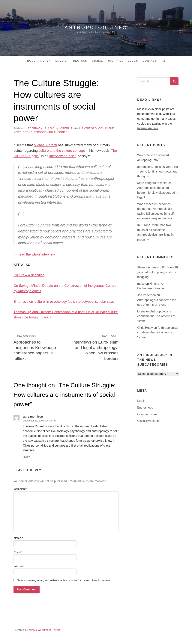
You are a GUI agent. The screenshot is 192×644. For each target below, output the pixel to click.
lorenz (64, 128)
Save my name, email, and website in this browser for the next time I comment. (64, 580)
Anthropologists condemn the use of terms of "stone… (156, 316)
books (28, 132)
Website (19, 566)
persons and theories (51, 132)
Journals (115, 61)
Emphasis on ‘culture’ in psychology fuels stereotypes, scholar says (64, 302)
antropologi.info (96, 27)
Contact (150, 61)
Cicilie (97, 61)
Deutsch (80, 61)
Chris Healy (145, 328)
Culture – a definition (29, 275)
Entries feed (145, 408)
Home (31, 61)
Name (18, 538)
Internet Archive (148, 128)
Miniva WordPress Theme (45, 630)
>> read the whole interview (34, 254)
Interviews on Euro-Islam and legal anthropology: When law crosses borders (94, 347)
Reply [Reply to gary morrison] (26, 457)
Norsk (46, 61)
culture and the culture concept (62, 151)
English (62, 61)
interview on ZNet (62, 156)
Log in (141, 401)
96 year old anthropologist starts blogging (157, 272)
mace (141, 284)
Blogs (133, 61)
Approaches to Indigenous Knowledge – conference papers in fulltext (38, 347)
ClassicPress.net (148, 421)
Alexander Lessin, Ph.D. (154, 267)
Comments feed (148, 414)
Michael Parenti (45, 145)
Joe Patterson (147, 295)
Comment (21, 489)
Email (18, 552)
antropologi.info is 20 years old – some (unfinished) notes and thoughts (158, 172)
